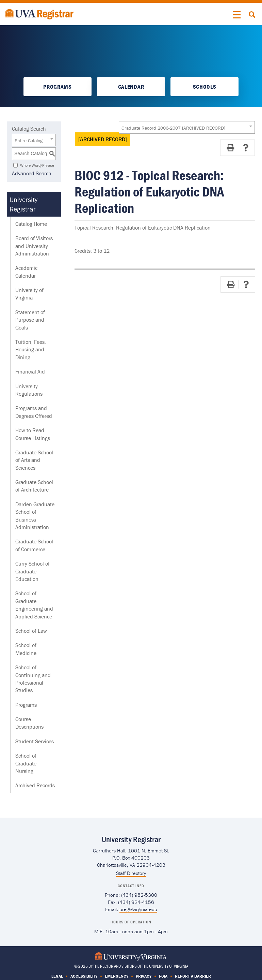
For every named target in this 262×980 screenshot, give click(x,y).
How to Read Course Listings (33, 434)
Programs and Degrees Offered (34, 412)
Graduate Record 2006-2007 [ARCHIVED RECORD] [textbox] (173, 128)
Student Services (35, 741)
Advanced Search (32, 173)
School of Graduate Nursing (26, 763)
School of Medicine (26, 649)
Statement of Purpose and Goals (30, 320)
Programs (57, 87)
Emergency (117, 976)
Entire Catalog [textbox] (29, 141)
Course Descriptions (29, 723)
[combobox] (187, 127)
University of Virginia (29, 294)
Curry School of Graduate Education (32, 571)
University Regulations (29, 390)
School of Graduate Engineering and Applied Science (34, 605)
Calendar (131, 87)
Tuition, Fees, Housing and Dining (31, 349)
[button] (237, 15)
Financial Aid (30, 371)
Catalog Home (31, 224)
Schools (205, 87)
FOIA (163, 976)
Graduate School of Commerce (34, 545)
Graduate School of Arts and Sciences (34, 460)
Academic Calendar (26, 272)
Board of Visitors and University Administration (34, 246)
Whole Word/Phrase (37, 165)
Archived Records (35, 785)
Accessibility (84, 976)
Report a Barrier (193, 976)
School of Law (31, 631)
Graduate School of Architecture (34, 486)
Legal (57, 976)
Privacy (144, 976)
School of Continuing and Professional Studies (33, 679)
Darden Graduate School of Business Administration (35, 516)
